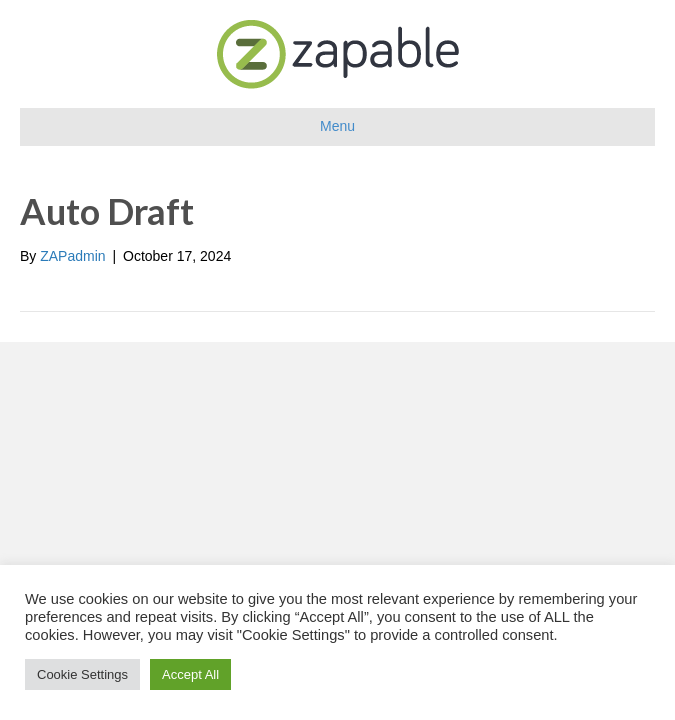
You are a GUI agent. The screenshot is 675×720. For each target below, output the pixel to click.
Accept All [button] (190, 674)
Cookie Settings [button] (82, 674)
